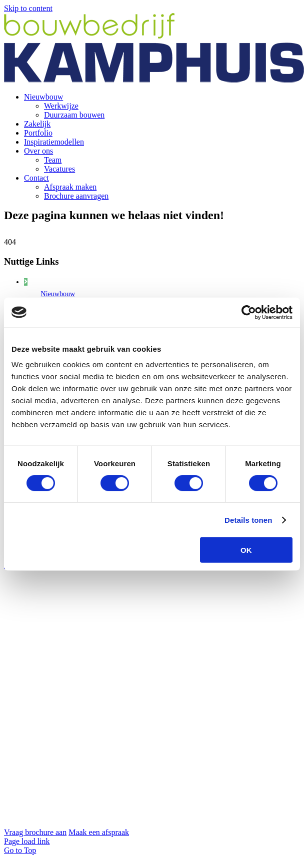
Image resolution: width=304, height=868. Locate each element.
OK (246, 550)
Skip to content (28, 8)
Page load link (27, 841)
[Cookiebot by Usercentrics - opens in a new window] (249, 312)
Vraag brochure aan (35, 832)
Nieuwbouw (58, 294)
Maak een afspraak (99, 832)
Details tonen (248, 520)
